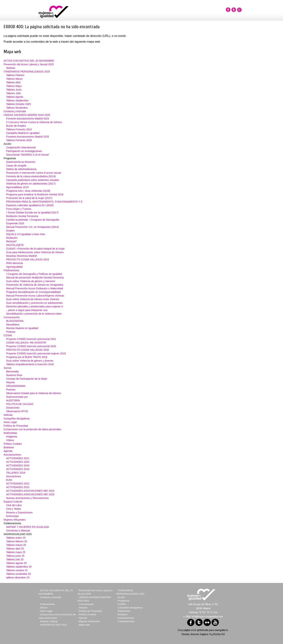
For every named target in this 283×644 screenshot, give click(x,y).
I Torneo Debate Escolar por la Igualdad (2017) (32, 212)
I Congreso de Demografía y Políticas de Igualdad (34, 274)
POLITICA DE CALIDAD (20, 404)
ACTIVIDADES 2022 (18, 484)
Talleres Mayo (14, 86)
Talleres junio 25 (15, 556)
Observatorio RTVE (17, 411)
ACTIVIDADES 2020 (18, 462)
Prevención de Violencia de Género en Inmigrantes (35, 285)
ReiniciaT (11, 241)
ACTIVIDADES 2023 (18, 487)
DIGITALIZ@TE (15, 245)
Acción (121, 597)
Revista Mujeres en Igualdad (22, 328)
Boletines (9, 447)
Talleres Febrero (15, 75)
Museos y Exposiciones (19, 512)
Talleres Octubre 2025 (18, 104)
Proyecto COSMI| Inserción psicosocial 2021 (31, 339)
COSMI (8, 335)
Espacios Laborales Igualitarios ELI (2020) (30, 205)
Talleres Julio (13, 93)
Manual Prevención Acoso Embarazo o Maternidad (35, 288)
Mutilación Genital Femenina (22, 216)
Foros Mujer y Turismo (19, 209)
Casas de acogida (16, 166)
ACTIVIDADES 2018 (18, 469)
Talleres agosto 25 (16, 563)
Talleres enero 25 (16, 538)
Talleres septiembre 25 (19, 567)
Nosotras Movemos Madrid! (22, 256)
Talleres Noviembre (17, 108)
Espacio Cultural (13, 502)
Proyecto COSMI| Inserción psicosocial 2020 (31, 346)
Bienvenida (12, 372)
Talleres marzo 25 (16, 545)
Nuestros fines (14, 375)
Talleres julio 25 (15, 559)
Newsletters (13, 325)
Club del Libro (14, 505)
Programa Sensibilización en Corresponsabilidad (33, 292)
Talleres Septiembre (17, 100)
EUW (9, 480)
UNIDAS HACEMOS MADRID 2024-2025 (27, 115)
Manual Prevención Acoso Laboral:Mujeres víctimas (35, 296)
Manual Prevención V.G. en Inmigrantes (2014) (32, 227)
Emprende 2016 (15, 223)
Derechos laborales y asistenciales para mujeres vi (35, 306)
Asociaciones (14, 476)
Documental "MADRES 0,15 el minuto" (28, 155)
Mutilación (12, 238)
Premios (11, 390)
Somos (8, 368)
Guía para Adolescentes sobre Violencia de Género (35, 252)
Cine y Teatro (14, 509)
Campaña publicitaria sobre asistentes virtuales (33, 180)
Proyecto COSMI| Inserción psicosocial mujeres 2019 (36, 353)
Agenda (8, 451)
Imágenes (12, 437)
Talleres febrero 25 (17, 541)
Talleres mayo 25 (16, 552)
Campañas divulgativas (17, 418)
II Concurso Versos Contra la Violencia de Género (34, 122)
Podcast (11, 332)
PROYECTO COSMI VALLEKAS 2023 (28, 259)
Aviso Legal (10, 422)
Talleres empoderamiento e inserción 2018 (30, 364)
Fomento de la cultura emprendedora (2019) (31, 176)
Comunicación (12, 317)
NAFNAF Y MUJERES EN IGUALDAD (28, 527)
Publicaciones (11, 270)
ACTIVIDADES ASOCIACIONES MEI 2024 (30, 491)
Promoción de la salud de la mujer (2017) (29, 198)
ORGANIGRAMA (16, 386)
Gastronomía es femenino (21, 162)
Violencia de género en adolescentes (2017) (31, 184)
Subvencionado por (17, 397)
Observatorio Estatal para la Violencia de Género (34, 393)
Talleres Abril (13, 82)
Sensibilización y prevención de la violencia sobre (34, 314)
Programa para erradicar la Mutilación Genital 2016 (35, 194)
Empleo (10, 231)
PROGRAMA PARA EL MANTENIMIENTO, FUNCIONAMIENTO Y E (44, 202)
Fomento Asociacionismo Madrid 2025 (28, 137)
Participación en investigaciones (24, 151)
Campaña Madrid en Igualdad (23, 133)
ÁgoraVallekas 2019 (17, 187)
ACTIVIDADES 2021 (18, 458)
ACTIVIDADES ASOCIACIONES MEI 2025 (30, 494)
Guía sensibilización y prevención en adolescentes (34, 303)
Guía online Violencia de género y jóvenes (30, 361)
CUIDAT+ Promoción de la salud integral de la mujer (35, 249)
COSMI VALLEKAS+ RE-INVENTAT (26, 343)
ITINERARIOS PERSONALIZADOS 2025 (27, 72)
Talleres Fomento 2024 (19, 129)
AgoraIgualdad (14, 267)
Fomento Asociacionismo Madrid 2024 (28, 119)
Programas (124, 601)
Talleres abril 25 (15, 549)
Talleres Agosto (15, 97)
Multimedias (10, 433)
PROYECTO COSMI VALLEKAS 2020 (28, 350)
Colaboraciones (126, 621)
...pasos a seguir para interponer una (27, 310)
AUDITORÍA (13, 400)
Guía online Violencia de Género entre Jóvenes (33, 299)
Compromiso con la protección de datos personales (32, 429)
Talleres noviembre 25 (18, 574)
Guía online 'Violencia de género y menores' (31, 281)
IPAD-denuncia (15, 263)
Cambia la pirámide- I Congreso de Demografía (33, 220)
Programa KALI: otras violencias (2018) (28, 191)
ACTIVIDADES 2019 (18, 465)
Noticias (11, 68)
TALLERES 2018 (16, 473)
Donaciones (13, 408)
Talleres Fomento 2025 (19, 140)
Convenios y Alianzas (18, 531)
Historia (10, 382)
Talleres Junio (14, 90)
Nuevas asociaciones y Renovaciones (27, 498)
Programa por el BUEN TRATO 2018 (27, 357)
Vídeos (10, 440)
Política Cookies (13, 444)
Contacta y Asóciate (15, 111)
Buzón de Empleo (16, 126)
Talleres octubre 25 (17, 570)
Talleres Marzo (14, 79)
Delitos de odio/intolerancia (21, 169)
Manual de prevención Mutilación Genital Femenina (35, 278)
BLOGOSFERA (15, 321)
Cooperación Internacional (21, 147)
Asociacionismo (12, 455)
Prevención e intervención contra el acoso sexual (34, 173)
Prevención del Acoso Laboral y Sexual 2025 (29, 64)
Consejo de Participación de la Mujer (27, 379)
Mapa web (84, 625)
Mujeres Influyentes (15, 520)
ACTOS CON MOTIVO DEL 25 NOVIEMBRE (29, 61)
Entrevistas (12, 516)
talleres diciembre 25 (18, 578)
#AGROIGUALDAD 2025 (53, 625)
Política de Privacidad (16, 426)
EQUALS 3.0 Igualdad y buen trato (26, 234)
